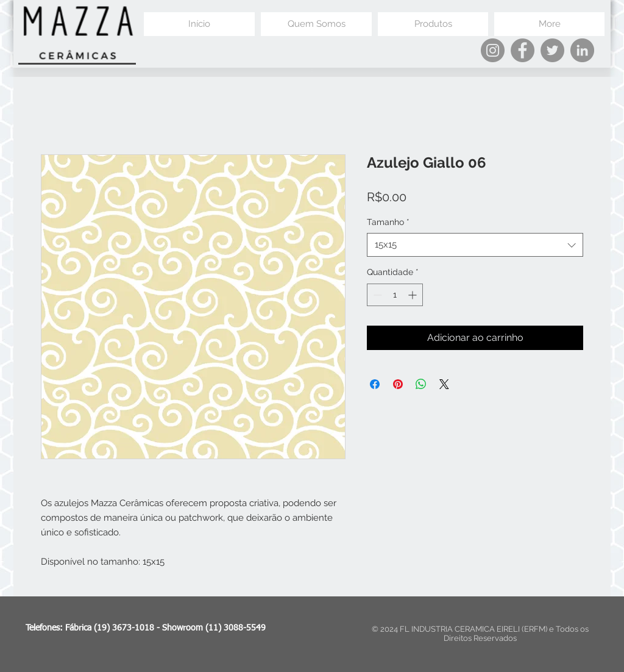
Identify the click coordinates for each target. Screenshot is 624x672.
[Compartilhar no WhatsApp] (421, 384)
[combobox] (475, 245)
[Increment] (413, 295)
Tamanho (388, 222)
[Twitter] (552, 50)
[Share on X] (444, 384)
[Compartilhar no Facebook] (375, 384)
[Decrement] (376, 295)
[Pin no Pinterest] (398, 384)
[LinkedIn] (582, 50)
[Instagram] (493, 50)
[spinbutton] (395, 295)
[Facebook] (523, 50)
